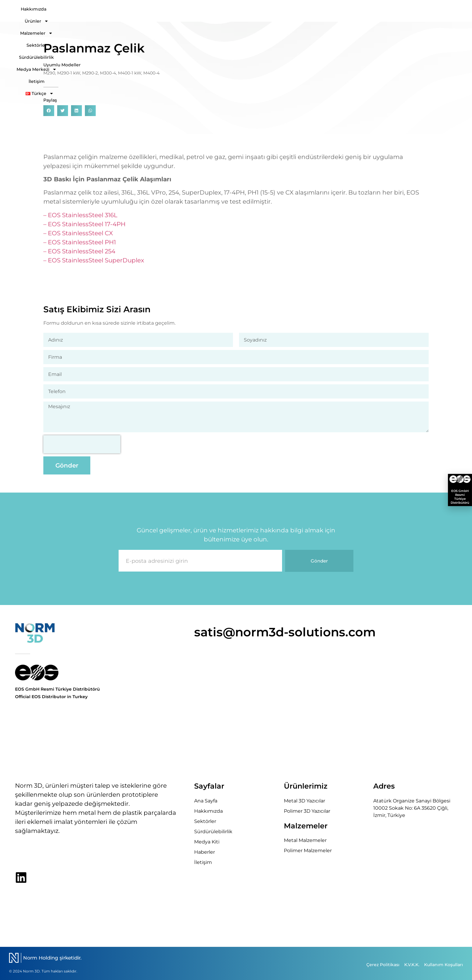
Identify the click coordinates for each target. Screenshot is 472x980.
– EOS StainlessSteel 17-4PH (84, 229)
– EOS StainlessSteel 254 (79, 256)
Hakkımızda (171, 11)
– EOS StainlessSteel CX (78, 238)
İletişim (415, 11)
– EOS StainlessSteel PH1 (80, 247)
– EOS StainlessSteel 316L (80, 220)
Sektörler (286, 11)
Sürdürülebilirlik (325, 11)
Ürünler (207, 11)
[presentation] (82, 444)
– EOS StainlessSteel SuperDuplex (94, 265)
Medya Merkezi (375, 11)
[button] (49, 111)
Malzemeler (247, 11)
